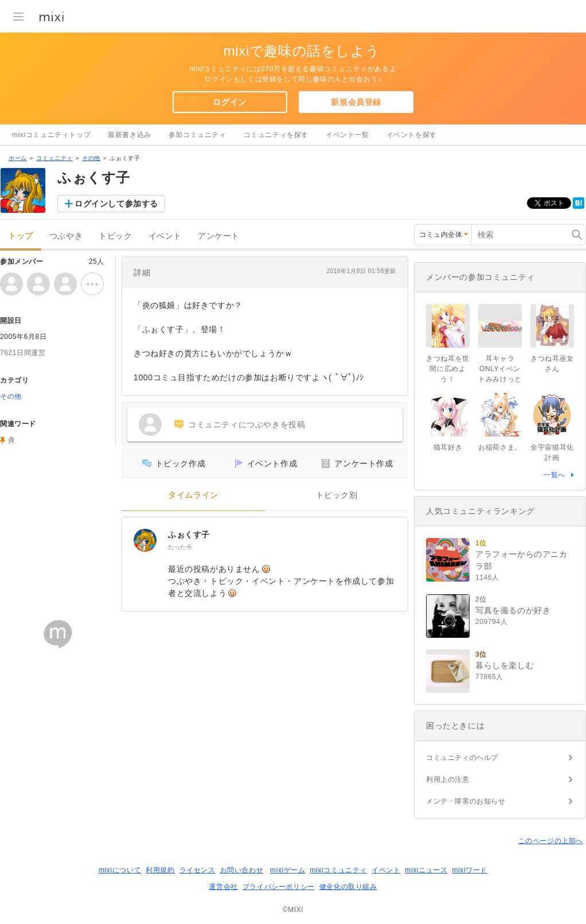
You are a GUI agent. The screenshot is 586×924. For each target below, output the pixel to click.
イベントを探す (412, 135)
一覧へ (554, 475)
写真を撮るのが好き (513, 610)
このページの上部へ (551, 841)
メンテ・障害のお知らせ (466, 801)
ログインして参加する (116, 204)
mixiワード (470, 870)
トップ (21, 236)
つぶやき (66, 236)
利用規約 (160, 870)
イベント (165, 236)
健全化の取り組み (348, 887)
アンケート (219, 236)
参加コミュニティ (198, 135)
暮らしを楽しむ (505, 665)
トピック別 (337, 495)
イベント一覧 (347, 135)
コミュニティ (54, 158)
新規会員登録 (356, 102)
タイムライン (193, 495)
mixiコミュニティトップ (51, 135)
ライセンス (198, 870)
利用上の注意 (448, 779)
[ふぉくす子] (145, 540)
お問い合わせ (242, 870)
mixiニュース (426, 870)
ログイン (229, 102)
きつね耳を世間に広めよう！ (448, 369)
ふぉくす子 (189, 535)
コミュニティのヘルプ (462, 758)
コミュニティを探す (276, 135)
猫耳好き (448, 447)
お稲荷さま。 (500, 447)
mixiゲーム (288, 870)
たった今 (180, 547)
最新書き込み (130, 135)
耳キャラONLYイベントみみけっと (500, 369)
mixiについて (120, 870)
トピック (115, 236)
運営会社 (223, 887)
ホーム (18, 158)
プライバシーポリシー (279, 887)
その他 (91, 158)
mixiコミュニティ (339, 870)
